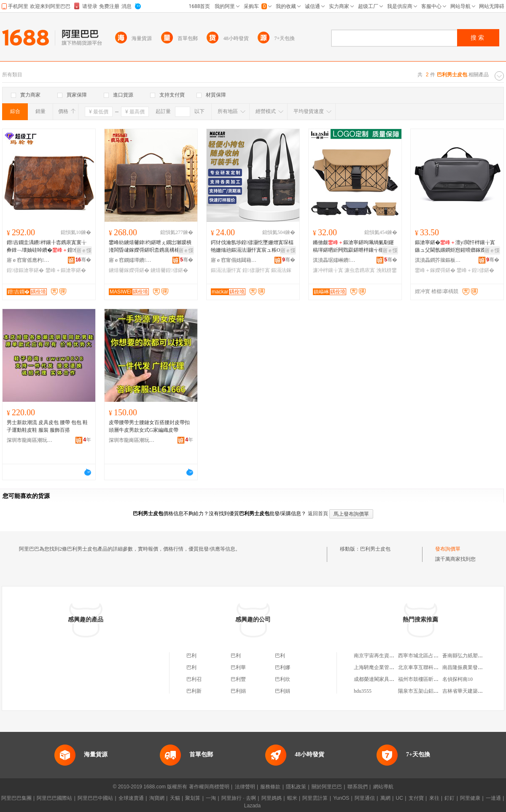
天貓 (175, 798)
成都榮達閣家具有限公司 (382, 679)
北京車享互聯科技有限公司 (428, 667)
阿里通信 (365, 798)
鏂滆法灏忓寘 (226, 270)
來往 (434, 798)
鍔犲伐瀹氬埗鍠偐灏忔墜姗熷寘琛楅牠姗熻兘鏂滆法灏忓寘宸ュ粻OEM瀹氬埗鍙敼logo (252, 247)
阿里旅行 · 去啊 (239, 798)
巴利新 (194, 691)
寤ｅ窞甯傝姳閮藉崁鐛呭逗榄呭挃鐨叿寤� (234, 260)
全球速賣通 (131, 798)
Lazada (252, 806)
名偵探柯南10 (458, 679)
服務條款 (270, 787)
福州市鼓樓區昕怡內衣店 (426, 679)
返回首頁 (318, 514)
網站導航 (383, 787)
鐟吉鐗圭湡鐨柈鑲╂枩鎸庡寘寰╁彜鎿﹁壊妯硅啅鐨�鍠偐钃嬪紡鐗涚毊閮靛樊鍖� (48, 247)
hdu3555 (363, 691)
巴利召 (194, 679)
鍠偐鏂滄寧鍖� (25, 270)
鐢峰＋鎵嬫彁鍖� (435, 270)
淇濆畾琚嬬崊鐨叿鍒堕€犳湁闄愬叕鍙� (336, 260)
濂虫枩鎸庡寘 (360, 270)
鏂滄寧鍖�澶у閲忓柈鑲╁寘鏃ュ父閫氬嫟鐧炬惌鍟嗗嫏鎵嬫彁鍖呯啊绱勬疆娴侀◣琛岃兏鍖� (455, 247)
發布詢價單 (448, 549)
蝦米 (292, 798)
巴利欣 (283, 679)
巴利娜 (283, 667)
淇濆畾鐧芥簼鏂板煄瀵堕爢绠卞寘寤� (438, 260)
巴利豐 (238, 679)
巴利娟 (238, 691)
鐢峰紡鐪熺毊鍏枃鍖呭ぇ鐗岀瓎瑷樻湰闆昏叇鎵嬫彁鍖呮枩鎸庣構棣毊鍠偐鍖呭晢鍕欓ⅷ (150, 247)
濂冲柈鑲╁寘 (328, 270)
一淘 (211, 798)
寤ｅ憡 (84, 250)
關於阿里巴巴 (327, 787)
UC (400, 798)
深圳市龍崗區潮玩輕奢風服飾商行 (30, 440)
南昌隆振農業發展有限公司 (473, 667)
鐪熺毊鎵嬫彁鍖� (129, 270)
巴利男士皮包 (375, 549)
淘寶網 (157, 798)
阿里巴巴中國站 (95, 798)
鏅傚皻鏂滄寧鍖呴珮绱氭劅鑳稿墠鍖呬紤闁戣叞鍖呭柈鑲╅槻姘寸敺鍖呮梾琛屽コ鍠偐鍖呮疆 (353, 247)
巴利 (191, 656)
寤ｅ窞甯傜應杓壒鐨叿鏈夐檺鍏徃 (30, 260)
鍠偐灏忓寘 (256, 270)
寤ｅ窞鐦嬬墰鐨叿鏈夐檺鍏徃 (132, 260)
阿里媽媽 (272, 798)
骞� (83, 260)
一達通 (493, 798)
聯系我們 (358, 787)
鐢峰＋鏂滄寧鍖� (66, 270)
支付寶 (416, 798)
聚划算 (193, 798)
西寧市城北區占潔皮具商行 (428, 656)
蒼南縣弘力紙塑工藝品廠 (470, 656)
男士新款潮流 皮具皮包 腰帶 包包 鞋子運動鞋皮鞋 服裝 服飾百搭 (47, 426)
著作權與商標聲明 (209, 787)
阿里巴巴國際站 (54, 798)
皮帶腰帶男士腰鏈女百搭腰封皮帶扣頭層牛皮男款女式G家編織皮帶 (149, 426)
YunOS (341, 798)
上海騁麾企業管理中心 (379, 667)
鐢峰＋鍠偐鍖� (475, 270)
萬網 (385, 798)
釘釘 (449, 798)
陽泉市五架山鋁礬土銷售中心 (431, 691)
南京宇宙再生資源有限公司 (384, 656)
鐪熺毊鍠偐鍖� (169, 270)
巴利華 (238, 667)
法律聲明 (245, 787)
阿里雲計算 (315, 798)
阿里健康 (470, 798)
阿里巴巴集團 (16, 798)
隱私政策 (296, 787)
